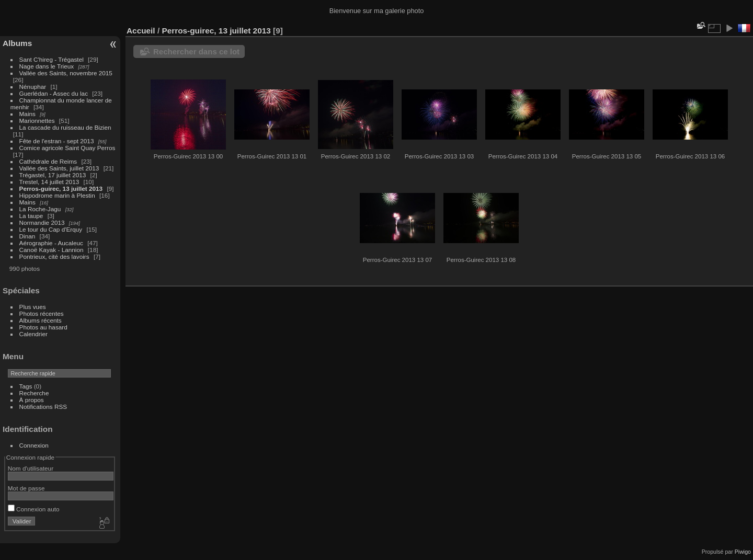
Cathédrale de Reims (48, 161)
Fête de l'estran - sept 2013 (57, 141)
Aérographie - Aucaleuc (51, 243)
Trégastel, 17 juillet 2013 (53, 175)
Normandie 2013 (42, 222)
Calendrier (33, 334)
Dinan (27, 236)
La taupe (31, 216)
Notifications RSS (43, 407)
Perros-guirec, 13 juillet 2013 (61, 188)
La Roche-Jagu (40, 209)
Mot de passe (26, 488)
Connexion (34, 445)
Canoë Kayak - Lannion (52, 250)
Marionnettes (37, 121)
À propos (32, 400)
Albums (17, 43)
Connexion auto (34, 509)
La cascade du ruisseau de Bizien (65, 127)
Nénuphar (33, 87)
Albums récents (41, 320)
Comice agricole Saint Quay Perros (67, 148)
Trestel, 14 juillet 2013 (49, 182)
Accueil (141, 31)
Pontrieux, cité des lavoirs (54, 256)
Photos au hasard (43, 327)
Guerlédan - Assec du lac (54, 93)
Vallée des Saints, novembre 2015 (66, 73)
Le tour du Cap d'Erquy (51, 229)
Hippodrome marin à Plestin (57, 195)
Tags (26, 386)
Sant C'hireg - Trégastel (52, 59)
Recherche (34, 393)
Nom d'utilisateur (31, 468)
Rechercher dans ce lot (196, 52)
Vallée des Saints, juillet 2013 (59, 168)
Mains (27, 114)
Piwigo (743, 552)
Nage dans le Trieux (47, 66)
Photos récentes (42, 313)
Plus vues (33, 307)
